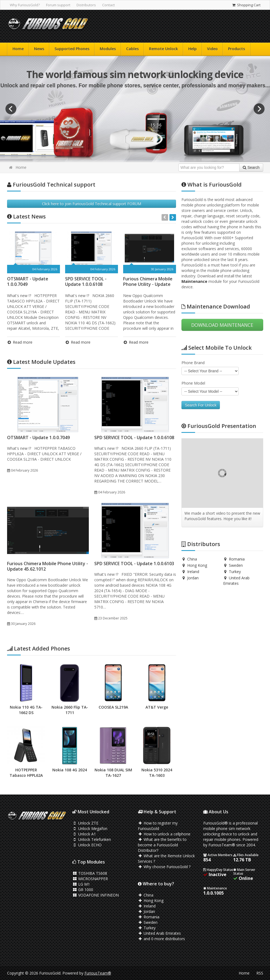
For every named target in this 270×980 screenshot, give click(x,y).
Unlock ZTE (86, 823)
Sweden (233, 565)
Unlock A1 (84, 834)
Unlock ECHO (87, 845)
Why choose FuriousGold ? (164, 867)
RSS (260, 973)
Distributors (86, 5)
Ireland (190, 572)
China (189, 559)
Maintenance (194, 281)
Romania (234, 559)
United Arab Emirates (236, 581)
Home (18, 49)
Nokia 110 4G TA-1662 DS (26, 710)
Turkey (232, 572)
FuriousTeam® (98, 973)
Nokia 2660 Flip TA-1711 (70, 710)
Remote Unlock (163, 49)
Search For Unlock (201, 405)
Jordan (190, 578)
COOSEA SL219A (113, 707)
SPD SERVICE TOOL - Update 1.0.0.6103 (134, 564)
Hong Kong (194, 565)
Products (236, 49)
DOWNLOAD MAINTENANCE (222, 325)
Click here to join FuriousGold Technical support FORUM (92, 204)
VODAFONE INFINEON (96, 895)
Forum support (58, 5)
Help (192, 49)
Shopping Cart (246, 5)
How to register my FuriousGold (158, 826)
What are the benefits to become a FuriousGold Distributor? (162, 845)
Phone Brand (193, 363)
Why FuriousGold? (25, 5)
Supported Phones (72, 49)
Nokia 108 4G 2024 (70, 770)
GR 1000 (83, 890)
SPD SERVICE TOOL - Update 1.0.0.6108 (86, 281)
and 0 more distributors (162, 939)
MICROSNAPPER (90, 879)
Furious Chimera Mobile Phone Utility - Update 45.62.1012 (148, 284)
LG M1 (81, 884)
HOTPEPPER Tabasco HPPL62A (26, 773)
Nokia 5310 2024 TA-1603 (157, 773)
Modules (108, 49)
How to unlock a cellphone (164, 834)
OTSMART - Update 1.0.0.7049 (28, 281)
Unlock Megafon (90, 828)
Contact (108, 5)
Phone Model (193, 383)
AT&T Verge (157, 707)
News (39, 49)
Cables (132, 49)
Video (212, 49)
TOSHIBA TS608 (90, 873)
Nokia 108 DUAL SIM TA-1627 (113, 773)
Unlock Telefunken (92, 839)
